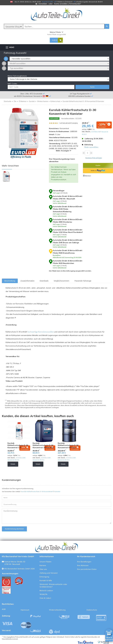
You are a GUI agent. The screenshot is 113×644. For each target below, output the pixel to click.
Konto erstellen (61, 4)
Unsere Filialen (46, 562)
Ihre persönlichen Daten (87, 569)
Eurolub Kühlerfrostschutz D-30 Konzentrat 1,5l (18, 445)
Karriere (43, 565)
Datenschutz (92, 610)
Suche (92, 87)
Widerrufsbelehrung (57, 610)
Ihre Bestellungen (84, 562)
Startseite (8, 101)
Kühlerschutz (55, 101)
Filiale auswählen (91, 147)
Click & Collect (45, 598)
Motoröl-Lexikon (46, 591)
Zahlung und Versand (49, 573)
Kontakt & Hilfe (48, 2)
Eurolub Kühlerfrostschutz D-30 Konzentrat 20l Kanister (43, 445)
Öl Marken (23, 101)
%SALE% (43, 594)
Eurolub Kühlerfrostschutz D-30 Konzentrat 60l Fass (68, 445)
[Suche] (64, 26)
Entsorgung (44, 577)
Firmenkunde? (75, 4)
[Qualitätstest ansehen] (6, 585)
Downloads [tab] (44, 281)
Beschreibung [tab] (10, 281)
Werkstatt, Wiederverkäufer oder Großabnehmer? (53, 586)
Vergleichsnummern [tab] (61, 281)
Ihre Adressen (83, 565)
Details (13, 464)
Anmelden (43, 4)
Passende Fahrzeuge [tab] (83, 281)
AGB (4, 609)
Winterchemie (43, 101)
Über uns (43, 569)
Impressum (25, 610)
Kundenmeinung (56, 516)
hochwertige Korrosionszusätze (41, 332)
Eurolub (32, 101)
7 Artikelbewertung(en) (68, 123)
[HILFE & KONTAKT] (109, 635)
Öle (15, 101)
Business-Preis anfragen (94, 158)
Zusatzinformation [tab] (27, 281)
